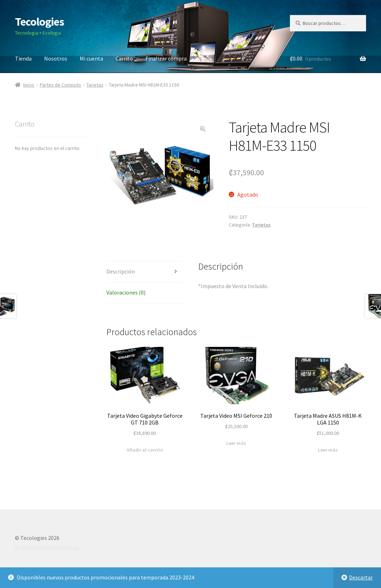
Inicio (29, 85)
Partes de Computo (60, 85)
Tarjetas (95, 85)
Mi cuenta (91, 58)
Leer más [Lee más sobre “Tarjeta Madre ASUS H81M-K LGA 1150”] (328, 450)
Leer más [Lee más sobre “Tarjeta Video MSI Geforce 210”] (236, 443)
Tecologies (39, 22)
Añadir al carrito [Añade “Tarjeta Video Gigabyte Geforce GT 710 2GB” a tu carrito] (145, 450)
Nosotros (56, 58)
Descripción (121, 271)
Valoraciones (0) (126, 292)
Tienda (23, 58)
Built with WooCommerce (46, 547)
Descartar (361, 577)
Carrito (124, 58)
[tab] (145, 272)
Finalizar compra (166, 58)
